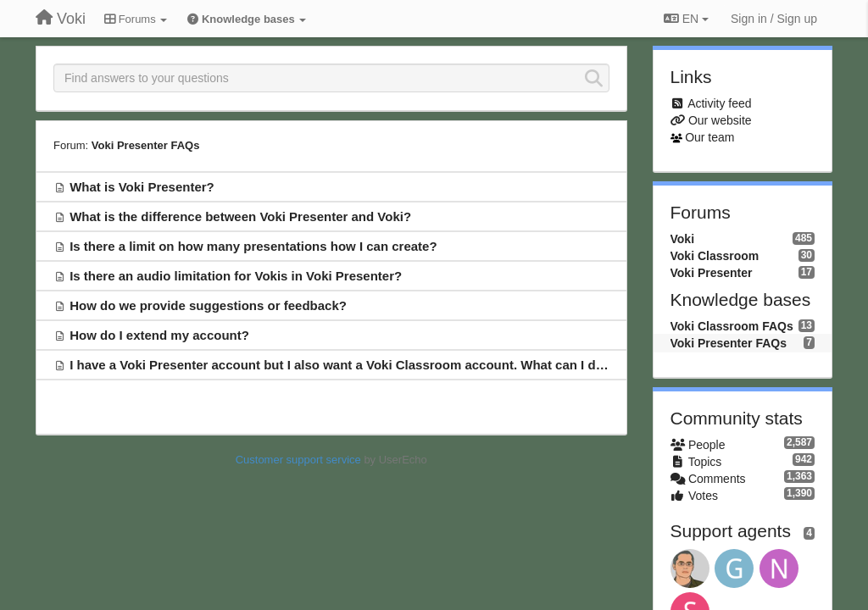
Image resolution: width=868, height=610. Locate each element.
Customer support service (298, 460)
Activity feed (719, 103)
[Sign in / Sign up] (774, 19)
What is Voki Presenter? (142, 187)
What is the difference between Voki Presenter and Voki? (240, 216)
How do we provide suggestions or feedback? (208, 305)
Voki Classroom (715, 256)
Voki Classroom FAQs (732, 326)
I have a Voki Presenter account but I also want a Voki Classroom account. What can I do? (340, 365)
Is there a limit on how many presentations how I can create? (253, 246)
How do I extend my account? (159, 335)
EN (686, 19)
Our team (709, 137)
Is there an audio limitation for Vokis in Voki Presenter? (236, 276)
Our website (720, 120)
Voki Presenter (712, 273)
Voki (683, 239)
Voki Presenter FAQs (146, 145)
